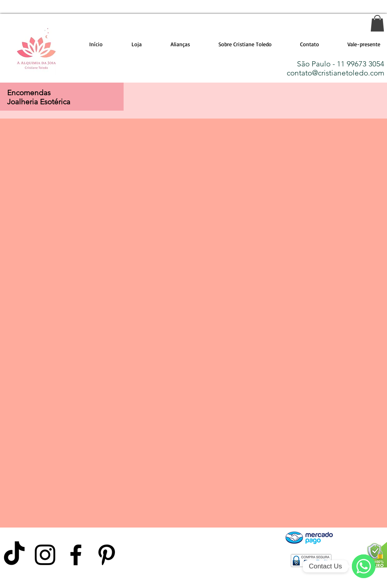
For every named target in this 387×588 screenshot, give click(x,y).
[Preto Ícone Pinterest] (107, 555)
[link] (377, 23)
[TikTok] (14, 555)
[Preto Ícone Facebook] (76, 555)
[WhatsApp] (364, 566)
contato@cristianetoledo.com (335, 73)
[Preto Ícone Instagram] (45, 555)
